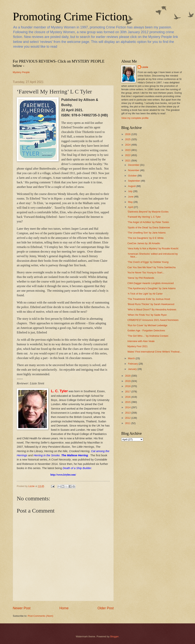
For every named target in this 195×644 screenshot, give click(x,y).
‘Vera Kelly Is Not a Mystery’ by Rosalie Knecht (153, 248)
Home (64, 608)
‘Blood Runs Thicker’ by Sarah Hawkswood (151, 304)
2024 (128, 145)
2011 (128, 423)
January (133, 369)
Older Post (106, 608)
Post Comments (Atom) (41, 616)
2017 (128, 392)
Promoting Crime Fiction (70, 16)
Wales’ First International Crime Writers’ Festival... (154, 352)
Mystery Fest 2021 (137, 346)
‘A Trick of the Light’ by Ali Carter (145, 294)
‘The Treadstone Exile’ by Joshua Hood (149, 299)
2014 (128, 407)
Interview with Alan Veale (141, 341)
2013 (128, 413)
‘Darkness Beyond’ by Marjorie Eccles (148, 212)
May (131, 202)
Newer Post (22, 608)
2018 (128, 386)
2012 (128, 418)
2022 (128, 155)
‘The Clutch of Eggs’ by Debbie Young (148, 262)
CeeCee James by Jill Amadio (144, 243)
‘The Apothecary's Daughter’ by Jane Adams (151, 288)
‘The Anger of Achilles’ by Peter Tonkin (148, 222)
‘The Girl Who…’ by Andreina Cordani (148, 336)
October (133, 176)
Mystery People (21, 72)
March (132, 358)
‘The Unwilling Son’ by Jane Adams (147, 233)
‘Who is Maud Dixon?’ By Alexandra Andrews (152, 310)
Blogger (114, 636)
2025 (128, 139)
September (134, 181)
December (134, 165)
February (133, 364)
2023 (128, 150)
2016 (128, 397)
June (131, 197)
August (132, 186)
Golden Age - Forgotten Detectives (146, 330)
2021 (128, 161)
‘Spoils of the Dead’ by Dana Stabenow (149, 227)
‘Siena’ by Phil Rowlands (141, 278)
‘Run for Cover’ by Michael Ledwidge (147, 325)
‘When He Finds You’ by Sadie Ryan (147, 315)
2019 (128, 381)
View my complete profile (135, 118)
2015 (128, 402)
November (134, 170)
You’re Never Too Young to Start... (146, 272)
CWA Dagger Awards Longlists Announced (151, 283)
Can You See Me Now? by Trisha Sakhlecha (151, 267)
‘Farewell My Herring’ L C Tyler (144, 217)
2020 (128, 376)
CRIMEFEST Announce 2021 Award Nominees (153, 320)
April (131, 207)
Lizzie (145, 67)
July (130, 191)
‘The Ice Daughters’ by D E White (145, 238)
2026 (128, 134)
